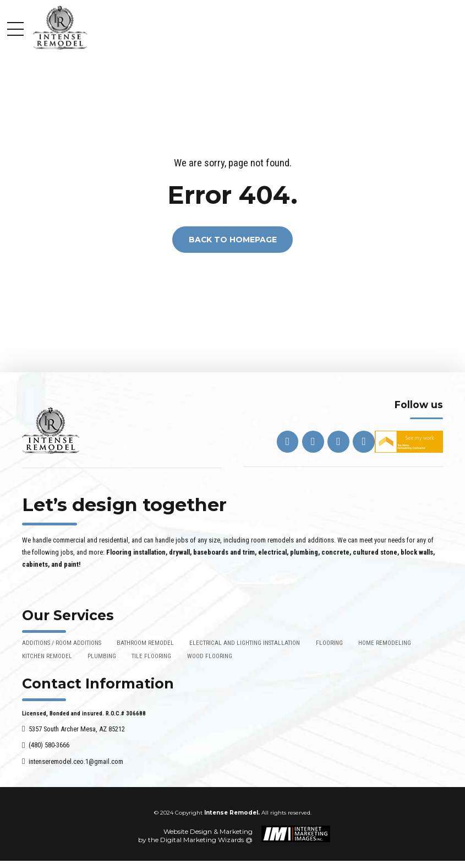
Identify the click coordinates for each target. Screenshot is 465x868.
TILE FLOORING (151, 656)
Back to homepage (233, 240)
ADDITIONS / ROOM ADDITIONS (62, 643)
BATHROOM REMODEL (145, 643)
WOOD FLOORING (210, 656)
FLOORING (329, 643)
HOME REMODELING (385, 643)
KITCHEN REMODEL (47, 656)
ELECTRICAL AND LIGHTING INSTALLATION (245, 643)
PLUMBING (102, 656)
